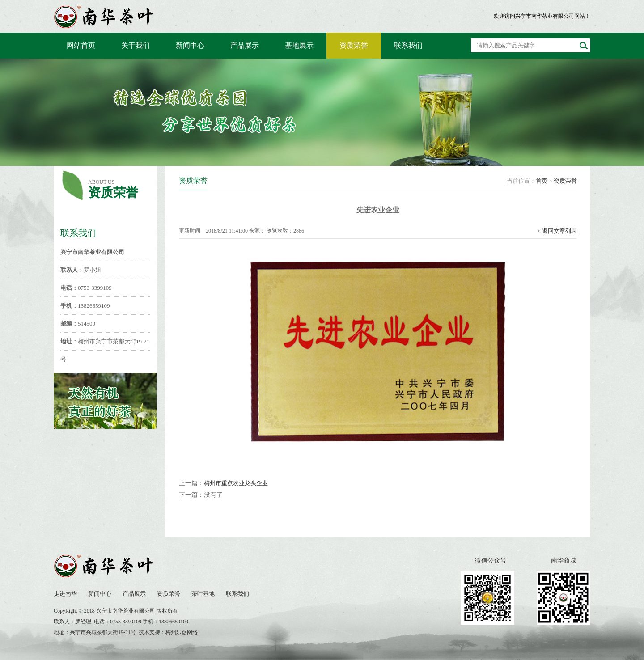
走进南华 (65, 594)
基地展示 (299, 45)
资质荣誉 (354, 45)
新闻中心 (190, 45)
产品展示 (245, 45)
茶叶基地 (203, 594)
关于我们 (136, 45)
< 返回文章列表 (557, 231)
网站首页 (81, 45)
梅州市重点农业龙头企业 (236, 483)
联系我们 (408, 45)
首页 (542, 181)
